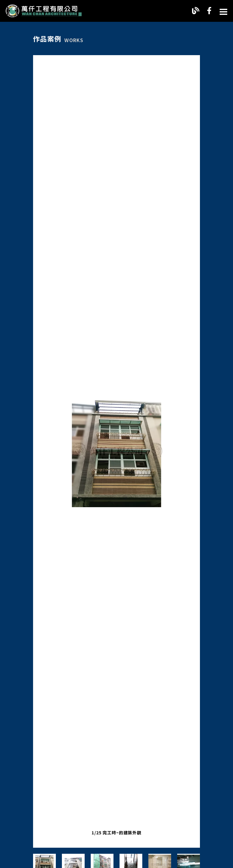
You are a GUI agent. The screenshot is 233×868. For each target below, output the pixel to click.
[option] (116, 451)
